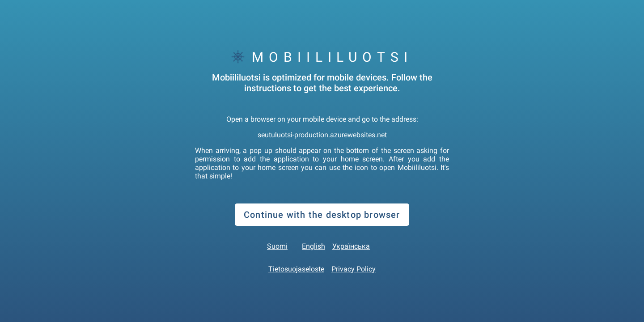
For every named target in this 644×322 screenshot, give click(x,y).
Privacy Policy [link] (354, 269)
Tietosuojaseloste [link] (296, 269)
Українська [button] (351, 246)
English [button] (314, 246)
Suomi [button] (277, 246)
